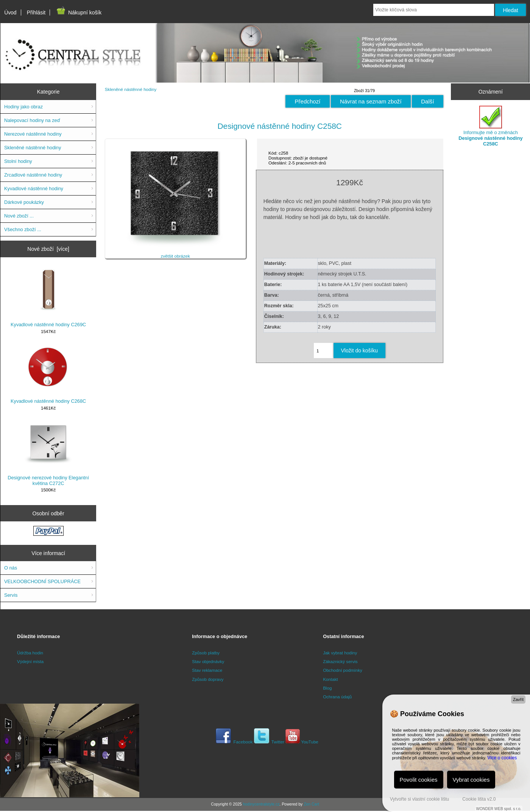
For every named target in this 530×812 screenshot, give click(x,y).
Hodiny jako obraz (23, 107)
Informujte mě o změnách (490, 126)
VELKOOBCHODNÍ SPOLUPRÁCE (42, 581)
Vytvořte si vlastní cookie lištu (419, 799)
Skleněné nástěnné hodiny (131, 89)
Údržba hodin (30, 653)
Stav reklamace (207, 670)
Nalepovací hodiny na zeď (32, 120)
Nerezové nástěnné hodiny (33, 134)
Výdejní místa (30, 661)
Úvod (10, 13)
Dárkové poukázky (24, 202)
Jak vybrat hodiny (340, 653)
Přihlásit (36, 13)
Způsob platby (206, 653)
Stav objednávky (208, 661)
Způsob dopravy (208, 679)
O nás (11, 568)
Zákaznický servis (340, 661)
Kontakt (330, 679)
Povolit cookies (419, 780)
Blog (327, 688)
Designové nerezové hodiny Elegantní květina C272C (48, 453)
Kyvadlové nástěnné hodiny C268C (48, 374)
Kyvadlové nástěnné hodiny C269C (48, 297)
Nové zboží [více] (48, 249)
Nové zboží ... (19, 216)
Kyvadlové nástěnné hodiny (34, 189)
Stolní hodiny (18, 161)
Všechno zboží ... (23, 229)
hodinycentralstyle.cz (261, 804)
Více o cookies (502, 758)
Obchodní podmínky (343, 670)
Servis (11, 595)
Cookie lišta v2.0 (479, 799)
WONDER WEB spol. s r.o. (499, 809)
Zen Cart (311, 804)
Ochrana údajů (337, 697)
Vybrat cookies (471, 780)
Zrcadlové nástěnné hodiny (33, 175)
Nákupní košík (79, 13)
